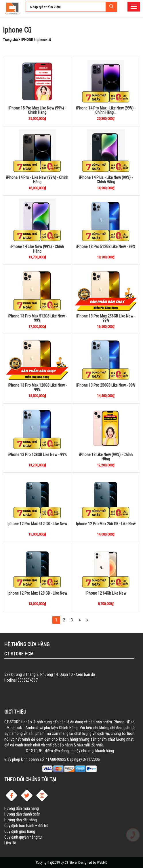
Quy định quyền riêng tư (23, 837)
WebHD (102, 863)
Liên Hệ (10, 843)
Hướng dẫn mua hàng (22, 808)
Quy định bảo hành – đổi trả (26, 826)
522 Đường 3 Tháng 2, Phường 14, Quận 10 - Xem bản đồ (50, 674)
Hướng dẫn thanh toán (22, 814)
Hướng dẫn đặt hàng (21, 820)
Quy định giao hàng (20, 831)
